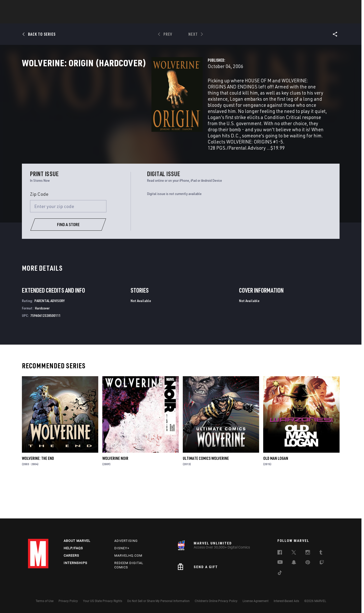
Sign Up (63, 7)
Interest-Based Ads (286, 601)
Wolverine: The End (38, 494)
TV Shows (196, 18)
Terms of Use (45, 601)
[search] (327, 6)
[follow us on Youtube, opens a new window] (280, 563)
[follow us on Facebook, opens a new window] (280, 553)
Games (218, 18)
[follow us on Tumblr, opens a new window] (321, 553)
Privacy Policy (68, 601)
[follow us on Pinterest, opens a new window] (308, 563)
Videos (237, 18)
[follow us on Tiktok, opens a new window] (280, 573)
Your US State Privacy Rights (103, 601)
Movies (174, 18)
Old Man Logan (276, 494)
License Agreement (256, 601)
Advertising (126, 541)
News (105, 18)
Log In (47, 7)
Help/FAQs (73, 548)
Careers (71, 556)
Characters (149, 18)
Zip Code (39, 230)
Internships (75, 563)
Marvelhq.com (128, 556)
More (256, 18)
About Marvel (77, 541)
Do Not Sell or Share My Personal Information (158, 601)
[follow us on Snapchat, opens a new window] (294, 563)
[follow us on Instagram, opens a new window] (308, 553)
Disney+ (122, 548)
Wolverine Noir (115, 494)
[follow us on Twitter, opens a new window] (294, 553)
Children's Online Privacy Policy (216, 601)
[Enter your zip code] (68, 242)
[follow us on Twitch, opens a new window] (322, 563)
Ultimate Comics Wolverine (206, 494)
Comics (124, 18)
